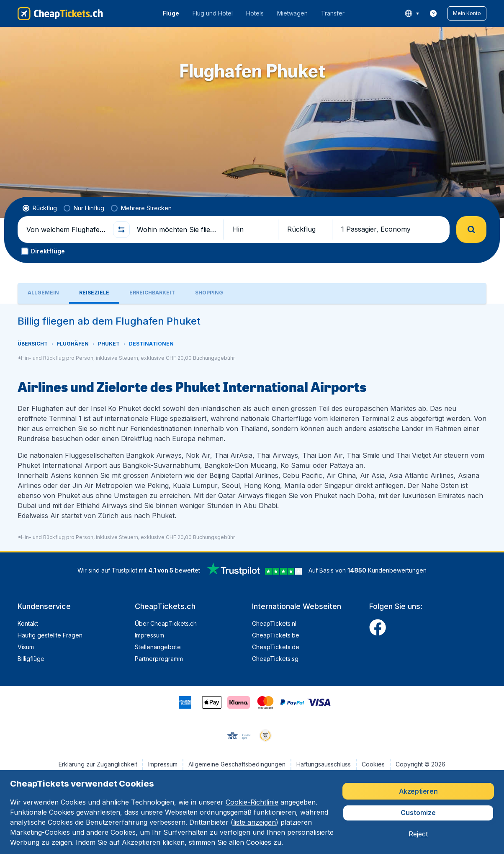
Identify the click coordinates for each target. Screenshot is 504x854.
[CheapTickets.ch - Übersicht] (60, 13)
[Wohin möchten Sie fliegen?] (177, 230)
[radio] (40, 208)
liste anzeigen (255, 822)
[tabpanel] (252, 427)
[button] (467, 13)
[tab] (43, 293)
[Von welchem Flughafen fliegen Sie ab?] (66, 230)
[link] (433, 13)
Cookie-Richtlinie (252, 802)
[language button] (412, 13)
